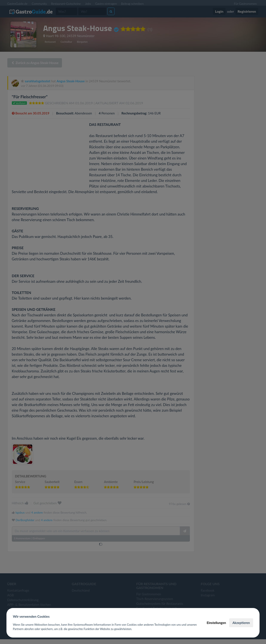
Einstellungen (216, 623)
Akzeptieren (241, 623)
